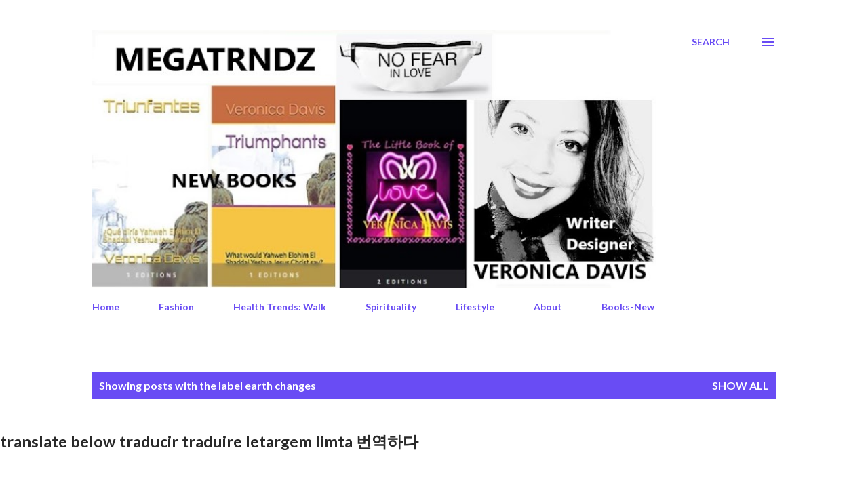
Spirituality (391, 307)
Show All (741, 385)
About (548, 307)
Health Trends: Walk (280, 307)
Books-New (628, 307)
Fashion (176, 307)
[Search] (711, 42)
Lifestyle (475, 307)
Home (106, 307)
